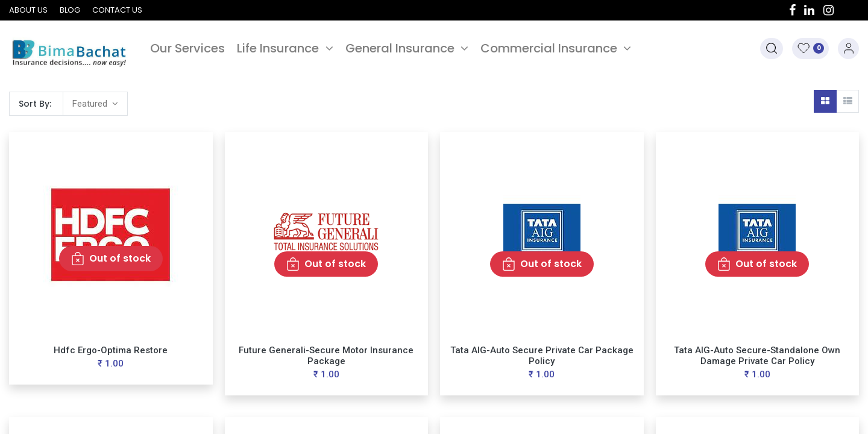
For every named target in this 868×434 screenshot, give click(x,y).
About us (28, 10)
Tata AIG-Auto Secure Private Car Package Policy (542, 356)
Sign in (848, 49)
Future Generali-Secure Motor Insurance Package (326, 356)
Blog (70, 10)
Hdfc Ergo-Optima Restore (111, 350)
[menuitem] (187, 48)
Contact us (117, 10)
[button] (772, 49)
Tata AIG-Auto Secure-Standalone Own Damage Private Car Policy (757, 356)
